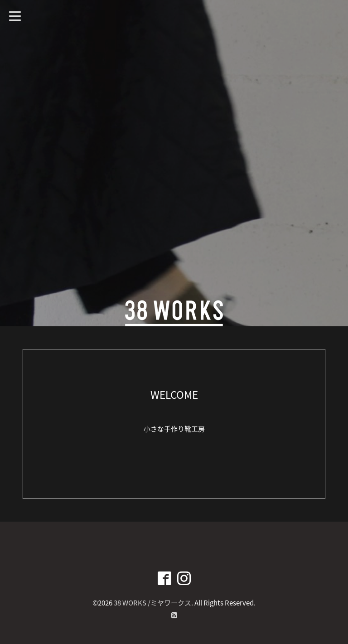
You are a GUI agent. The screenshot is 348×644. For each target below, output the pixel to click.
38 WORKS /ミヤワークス (152, 603)
